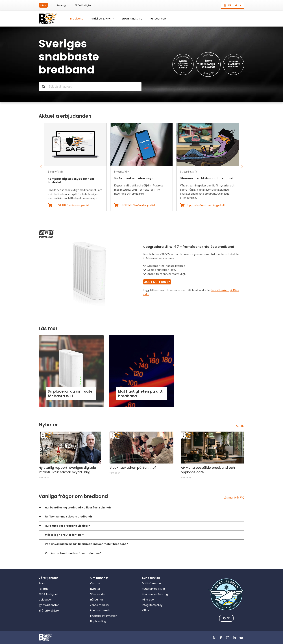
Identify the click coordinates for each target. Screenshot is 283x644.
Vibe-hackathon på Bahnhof (133, 468)
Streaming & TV (132, 19)
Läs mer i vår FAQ (234, 497)
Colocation (46, 600)
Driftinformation (152, 583)
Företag (61, 5)
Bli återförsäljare (49, 611)
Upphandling (98, 621)
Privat (43, 5)
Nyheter (95, 589)
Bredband (77, 19)
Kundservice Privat (154, 589)
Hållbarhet (97, 600)
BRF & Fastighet (83, 5)
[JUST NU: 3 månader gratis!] (50, 205)
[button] (41, 167)
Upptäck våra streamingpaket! (206, 205)
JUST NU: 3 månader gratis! (72, 205)
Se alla (240, 426)
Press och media (101, 610)
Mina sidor (148, 600)
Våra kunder (98, 594)
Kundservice (158, 19)
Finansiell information (104, 616)
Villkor (146, 610)
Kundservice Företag (155, 594)
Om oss (95, 583)
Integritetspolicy (152, 605)
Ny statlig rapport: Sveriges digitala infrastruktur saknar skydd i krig (67, 470)
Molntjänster (51, 605)
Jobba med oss (100, 605)
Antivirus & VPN (102, 19)
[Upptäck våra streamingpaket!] (182, 205)
